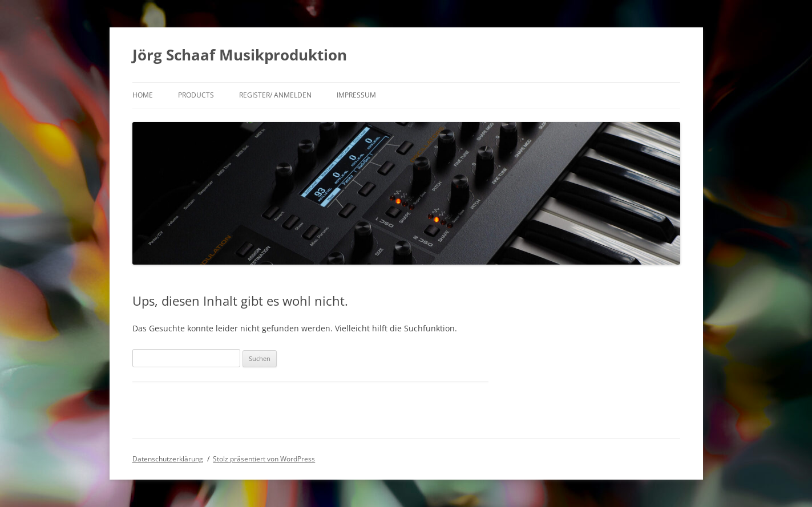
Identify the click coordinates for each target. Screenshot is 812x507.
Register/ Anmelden (275, 95)
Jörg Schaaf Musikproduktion (240, 55)
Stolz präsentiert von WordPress (264, 459)
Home (143, 95)
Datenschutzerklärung (168, 459)
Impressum (356, 95)
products (196, 95)
